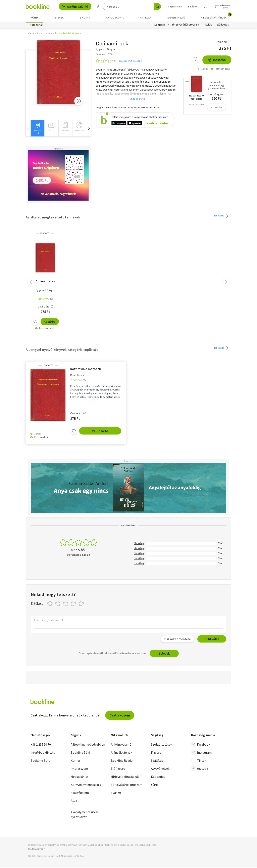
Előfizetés (223, 26)
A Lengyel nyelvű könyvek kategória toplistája (62, 351)
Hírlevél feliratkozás (125, 778)
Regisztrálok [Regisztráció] (175, 7)
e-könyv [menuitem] (85, 17)
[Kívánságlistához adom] (196, 60)
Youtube (200, 770)
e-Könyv (45, 234)
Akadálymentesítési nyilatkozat (84, 816)
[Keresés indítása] (157, 6)
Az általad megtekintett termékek (53, 218)
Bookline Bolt (40, 762)
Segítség (160, 26)
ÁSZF (74, 802)
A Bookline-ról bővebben (88, 746)
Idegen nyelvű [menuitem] (176, 17)
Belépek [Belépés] (193, 7)
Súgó (154, 786)
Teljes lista (222, 217)
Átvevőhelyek (160, 770)
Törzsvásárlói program (185, 26)
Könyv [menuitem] (35, 17)
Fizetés (156, 754)
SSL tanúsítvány (36, 850)
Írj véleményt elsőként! (130, 62)
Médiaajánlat (80, 778)
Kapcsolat (158, 778)
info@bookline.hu (43, 754)
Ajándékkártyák (121, 754)
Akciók (208, 26)
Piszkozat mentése (177, 640)
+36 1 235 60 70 (41, 746)
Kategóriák (37, 26)
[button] (89, 129)
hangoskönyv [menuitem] (115, 17)
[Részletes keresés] (98, 6)
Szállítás (157, 762)
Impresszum (79, 770)
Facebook (201, 746)
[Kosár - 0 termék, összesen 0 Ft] (223, 6)
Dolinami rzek (45, 282)
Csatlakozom (120, 716)
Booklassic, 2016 (104, 55)
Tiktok (199, 762)
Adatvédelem (80, 794)
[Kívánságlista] (205, 6)
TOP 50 (116, 794)
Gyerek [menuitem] (59, 17)
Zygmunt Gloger (45, 291)
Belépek (164, 654)
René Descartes (80, 376)
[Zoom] (79, 102)
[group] (37, 129)
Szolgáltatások (162, 746)
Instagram (201, 754)
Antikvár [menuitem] (146, 17)
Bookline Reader (122, 762)
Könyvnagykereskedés (86, 786)
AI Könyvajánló (75, 6)
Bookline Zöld (80, 754)
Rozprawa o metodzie (86, 370)
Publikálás (212, 640)
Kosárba (217, 61)
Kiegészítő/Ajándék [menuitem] (216, 16)
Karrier (75, 762)
